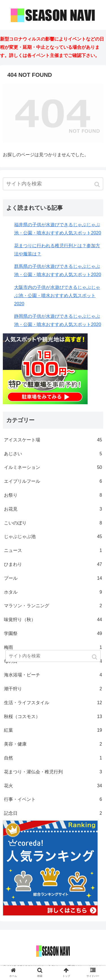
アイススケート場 (53, 440)
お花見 (53, 509)
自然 (53, 758)
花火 (53, 786)
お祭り (53, 495)
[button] (98, 184)
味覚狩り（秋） (53, 620)
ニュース (53, 551)
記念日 (53, 813)
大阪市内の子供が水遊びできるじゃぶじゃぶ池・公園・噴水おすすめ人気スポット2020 (57, 296)
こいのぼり (53, 523)
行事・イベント (53, 800)
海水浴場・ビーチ (53, 675)
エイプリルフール (53, 481)
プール (53, 578)
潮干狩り (53, 689)
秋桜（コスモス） (53, 717)
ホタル (53, 592)
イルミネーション (53, 468)
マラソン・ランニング (53, 606)
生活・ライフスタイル (53, 703)
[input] (53, 184)
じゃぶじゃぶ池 (53, 537)
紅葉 (53, 730)
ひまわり (53, 565)
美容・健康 (53, 744)
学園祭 (53, 634)
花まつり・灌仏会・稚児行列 (53, 772)
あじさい (53, 454)
